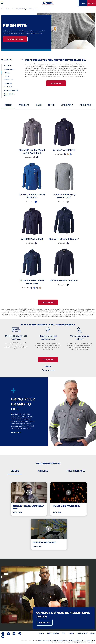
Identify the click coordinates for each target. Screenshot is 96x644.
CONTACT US (44, 623)
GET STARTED (56, 83)
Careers (71, 633)
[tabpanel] (48, 203)
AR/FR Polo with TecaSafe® (64, 280)
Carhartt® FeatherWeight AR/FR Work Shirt (32, 151)
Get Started (15, 39)
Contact (92, 3)
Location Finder (82, 633)
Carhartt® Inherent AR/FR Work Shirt (32, 196)
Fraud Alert (60, 640)
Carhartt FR (8, 66)
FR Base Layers (9, 69)
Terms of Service (87, 642)
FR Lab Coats (8, 87)
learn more (15, 432)
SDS (64, 633)
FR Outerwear (8, 80)
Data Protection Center (45, 640)
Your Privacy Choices (87, 640)
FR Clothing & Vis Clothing (19, 9)
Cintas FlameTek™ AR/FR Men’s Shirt (32, 282)
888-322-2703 (49, 370)
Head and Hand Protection (9, 95)
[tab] (8, 105)
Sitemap (76, 640)
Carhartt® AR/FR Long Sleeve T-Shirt (64, 196)
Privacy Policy (78, 642)
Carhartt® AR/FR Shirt (64, 150)
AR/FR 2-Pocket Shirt (32, 239)
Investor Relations (53, 633)
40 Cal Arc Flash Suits (11, 90)
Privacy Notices (68, 640)
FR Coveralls (8, 83)
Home (3, 9)
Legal (54, 640)
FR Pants (7, 76)
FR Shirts (7, 73)
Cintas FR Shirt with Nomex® (64, 239)
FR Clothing (31, 9)
